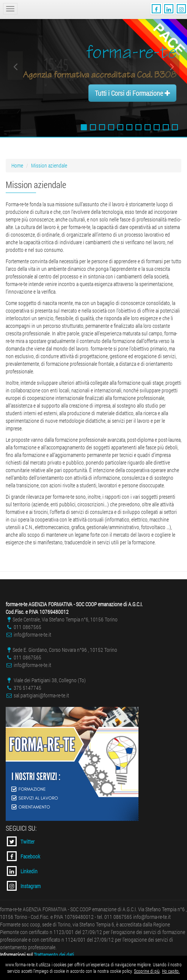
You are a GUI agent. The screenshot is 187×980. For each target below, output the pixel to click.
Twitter (21, 841)
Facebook (24, 856)
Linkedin (22, 871)
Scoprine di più (147, 971)
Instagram (24, 886)
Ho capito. (171, 971)
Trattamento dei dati (54, 955)
